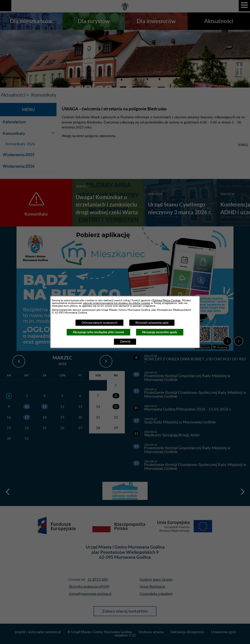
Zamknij (125, 342)
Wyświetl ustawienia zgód (152, 323)
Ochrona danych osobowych (99, 323)
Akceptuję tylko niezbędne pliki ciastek (98, 332)
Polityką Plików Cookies (166, 300)
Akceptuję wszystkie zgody (160, 332)
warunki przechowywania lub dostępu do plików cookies (117, 303)
